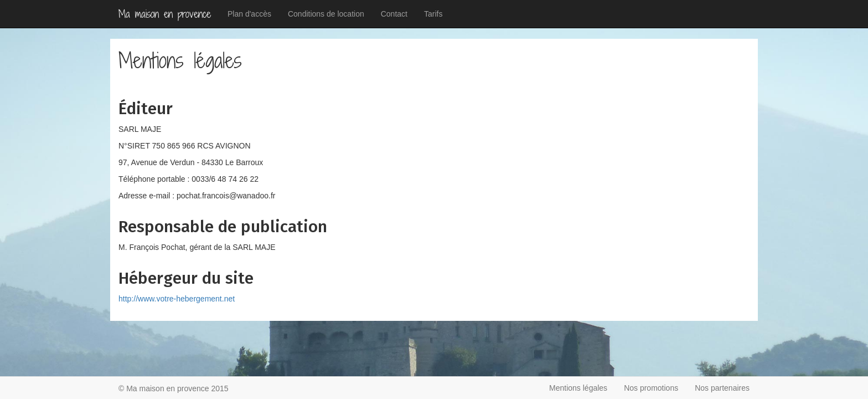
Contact (394, 14)
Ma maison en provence (165, 14)
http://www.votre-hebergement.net (177, 299)
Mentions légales (578, 388)
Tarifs (433, 14)
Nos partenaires (722, 388)
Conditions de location (326, 14)
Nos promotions (651, 388)
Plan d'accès (249, 14)
